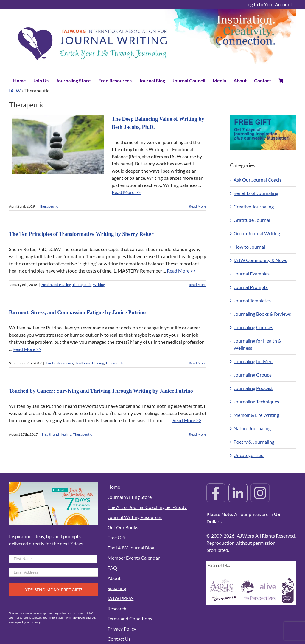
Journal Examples (252, 274)
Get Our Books (123, 527)
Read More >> (126, 192)
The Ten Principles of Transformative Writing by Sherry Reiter (81, 234)
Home (114, 487)
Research (117, 608)
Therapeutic (49, 206)
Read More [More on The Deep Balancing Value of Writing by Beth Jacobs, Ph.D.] (197, 206)
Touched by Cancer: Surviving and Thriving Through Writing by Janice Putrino (101, 391)
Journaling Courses (253, 327)
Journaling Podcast (253, 388)
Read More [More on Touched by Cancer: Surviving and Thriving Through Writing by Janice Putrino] (197, 434)
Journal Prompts (251, 287)
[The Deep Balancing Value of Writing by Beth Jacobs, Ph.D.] (58, 144)
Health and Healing (56, 285)
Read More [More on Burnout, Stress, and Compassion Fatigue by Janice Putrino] (197, 363)
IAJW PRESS (120, 598)
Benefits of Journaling (256, 193)
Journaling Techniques (256, 401)
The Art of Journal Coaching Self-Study (147, 507)
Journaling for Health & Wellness (257, 344)
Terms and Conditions (130, 619)
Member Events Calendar (134, 558)
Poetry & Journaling (254, 442)
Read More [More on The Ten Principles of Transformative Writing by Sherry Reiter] (197, 285)
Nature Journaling (252, 428)
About (114, 578)
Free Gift (117, 537)
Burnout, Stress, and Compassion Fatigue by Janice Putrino (77, 312)
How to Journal (249, 247)
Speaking (117, 588)
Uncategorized (249, 455)
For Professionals (59, 363)
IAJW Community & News (260, 260)
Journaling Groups (253, 375)
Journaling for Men (253, 361)
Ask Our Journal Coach (257, 180)
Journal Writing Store (130, 497)
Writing (99, 285)
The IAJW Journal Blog (131, 548)
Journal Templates (252, 300)
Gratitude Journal (252, 220)
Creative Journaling (254, 206)
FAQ (112, 568)
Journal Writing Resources (135, 517)
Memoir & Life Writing (256, 415)
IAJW (15, 90)
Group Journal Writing (257, 233)
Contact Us (119, 639)
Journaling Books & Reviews (262, 314)
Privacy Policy (122, 629)
